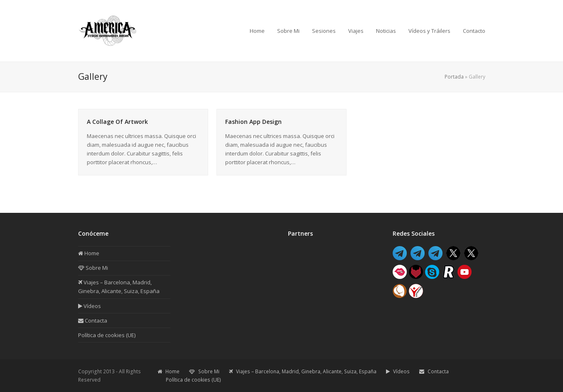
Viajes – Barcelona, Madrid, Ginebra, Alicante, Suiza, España (303, 371)
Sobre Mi (93, 268)
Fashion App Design (253, 122)
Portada (454, 77)
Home (89, 253)
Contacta (93, 321)
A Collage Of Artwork (117, 122)
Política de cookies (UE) (107, 335)
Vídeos (90, 306)
